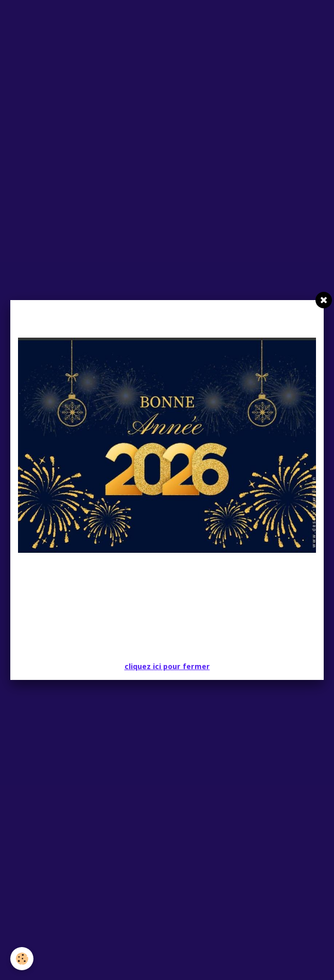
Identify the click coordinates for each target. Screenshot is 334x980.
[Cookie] (22, 959)
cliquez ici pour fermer (167, 667)
